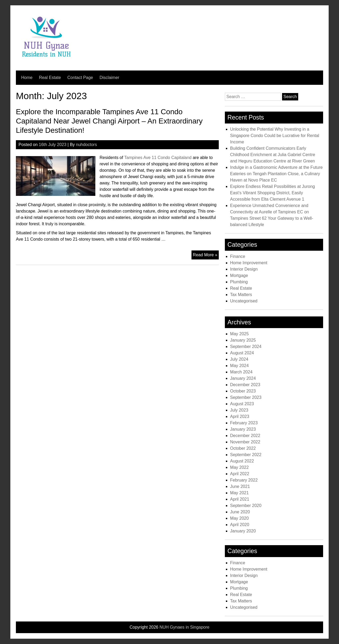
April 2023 (240, 416)
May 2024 (239, 366)
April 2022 (240, 474)
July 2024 (239, 359)
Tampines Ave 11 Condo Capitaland (158, 158)
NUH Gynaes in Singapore (184, 627)
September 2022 (246, 455)
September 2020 (246, 506)
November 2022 (245, 442)
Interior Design (244, 269)
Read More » (206, 255)
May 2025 (239, 334)
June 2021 (240, 486)
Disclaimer (110, 78)
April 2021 (240, 499)
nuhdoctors (86, 145)
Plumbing (239, 282)
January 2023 (243, 429)
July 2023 (239, 410)
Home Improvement (249, 263)
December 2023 (245, 385)
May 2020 (239, 518)
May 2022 (239, 467)
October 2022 (243, 448)
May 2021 (239, 493)
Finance (238, 256)
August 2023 (242, 404)
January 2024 (243, 378)
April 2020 (240, 525)
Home (27, 78)
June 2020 (240, 512)
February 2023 (244, 423)
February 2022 (244, 480)
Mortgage (239, 275)
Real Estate (50, 78)
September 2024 (246, 347)
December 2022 (245, 436)
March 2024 (241, 372)
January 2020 (243, 531)
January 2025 (243, 340)
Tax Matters (241, 295)
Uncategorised (244, 301)
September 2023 (246, 397)
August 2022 (242, 461)
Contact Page (80, 78)
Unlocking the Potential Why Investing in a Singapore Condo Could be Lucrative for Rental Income (275, 136)
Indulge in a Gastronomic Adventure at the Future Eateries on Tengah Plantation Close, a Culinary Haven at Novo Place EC (276, 174)
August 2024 (242, 353)
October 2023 (243, 391)
